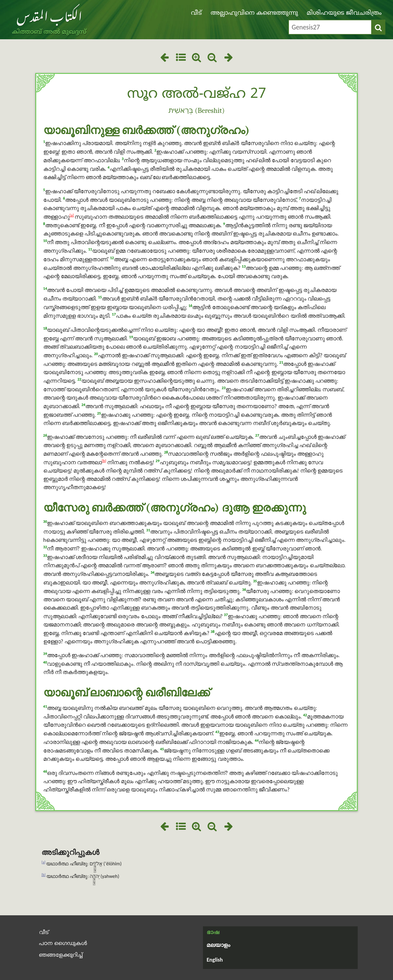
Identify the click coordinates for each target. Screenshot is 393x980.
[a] (72, 215)
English (215, 960)
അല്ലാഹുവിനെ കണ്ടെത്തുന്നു (254, 13)
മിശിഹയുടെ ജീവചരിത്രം (344, 13)
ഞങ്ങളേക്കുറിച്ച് (61, 955)
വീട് (196, 13)
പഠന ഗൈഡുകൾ (63, 944)
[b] (104, 461)
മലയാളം (218, 946)
